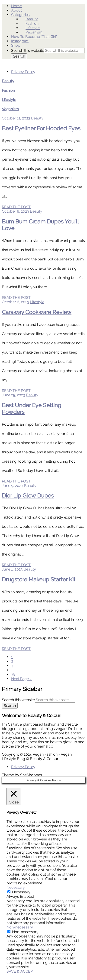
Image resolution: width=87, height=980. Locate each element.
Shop (16, 45)
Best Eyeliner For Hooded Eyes (41, 128)
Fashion (32, 23)
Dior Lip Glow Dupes (28, 496)
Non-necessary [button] (20, 927)
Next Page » (21, 679)
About (16, 10)
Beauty (32, 19)
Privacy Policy (23, 72)
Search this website (28, 50)
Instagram (20, 41)
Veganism (34, 32)
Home (16, 6)
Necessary (21, 892)
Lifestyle (33, 28)
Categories (20, 15)
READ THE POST (16, 207)
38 (13, 674)
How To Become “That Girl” (34, 37)
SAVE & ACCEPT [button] (21, 971)
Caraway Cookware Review (37, 312)
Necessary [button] (16, 887)
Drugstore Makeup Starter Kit (39, 579)
